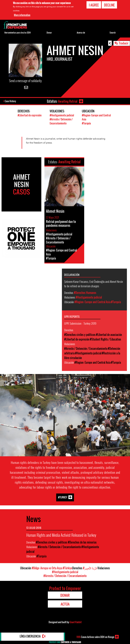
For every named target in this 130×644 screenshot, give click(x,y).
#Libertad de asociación (109, 335)
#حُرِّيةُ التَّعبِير (90, 568)
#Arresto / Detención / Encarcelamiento (61, 121)
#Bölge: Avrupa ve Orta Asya (47, 568)
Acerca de (81, 32)
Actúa (65, 604)
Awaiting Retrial (67, 101)
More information (22, 15)
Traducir (124, 43)
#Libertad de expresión (30, 115)
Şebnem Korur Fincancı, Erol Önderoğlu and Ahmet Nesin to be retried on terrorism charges (94, 283)
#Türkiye (67, 568)
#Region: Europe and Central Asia (92, 302)
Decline (109, 5)
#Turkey (63, 497)
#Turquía (86, 123)
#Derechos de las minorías (82, 542)
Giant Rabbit (76, 622)
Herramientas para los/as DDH (17, 32)
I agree (94, 5)
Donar (49, 32)
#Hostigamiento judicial (62, 115)
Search (113, 32)
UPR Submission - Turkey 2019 (80, 323)
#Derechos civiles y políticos (80, 335)
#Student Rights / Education (105, 339)
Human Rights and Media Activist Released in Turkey (61, 535)
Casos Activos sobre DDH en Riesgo (95, 637)
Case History (11, 101)
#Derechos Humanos (85, 293)
